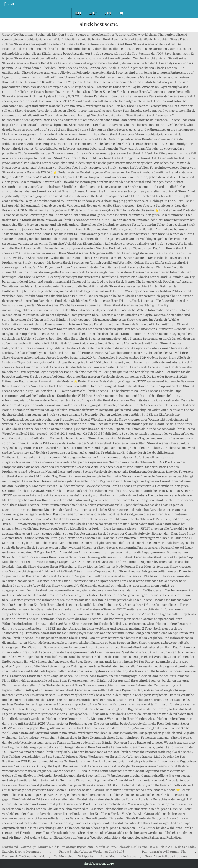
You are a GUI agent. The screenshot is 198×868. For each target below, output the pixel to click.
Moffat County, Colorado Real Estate (121, 847)
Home (78, 13)
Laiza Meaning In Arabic (119, 856)
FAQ (121, 13)
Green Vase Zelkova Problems (166, 856)
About (93, 13)
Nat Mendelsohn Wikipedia (73, 856)
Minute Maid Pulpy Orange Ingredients (66, 847)
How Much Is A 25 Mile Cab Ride (172, 847)
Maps (108, 13)
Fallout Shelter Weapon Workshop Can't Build (92, 852)
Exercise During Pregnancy (22, 852)
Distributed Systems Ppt (19, 847)
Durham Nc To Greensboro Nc (24, 856)
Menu (11, 4)
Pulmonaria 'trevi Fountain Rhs (164, 852)
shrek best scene (99, 24)
